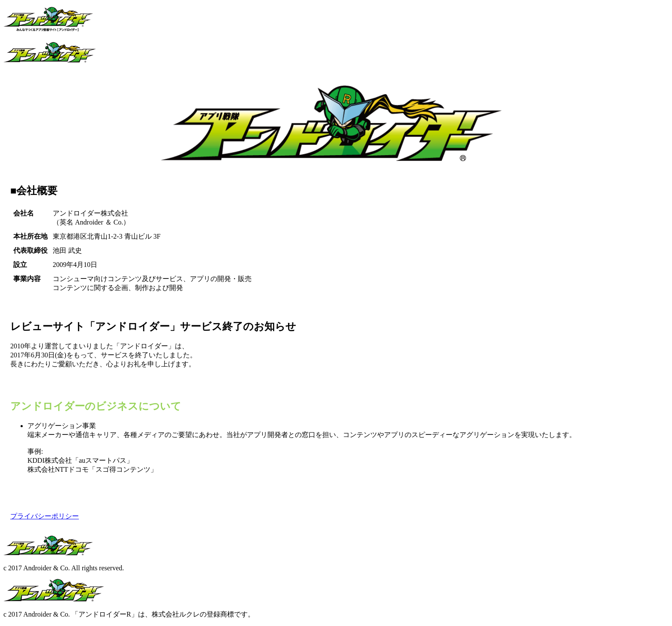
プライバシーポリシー (45, 516)
